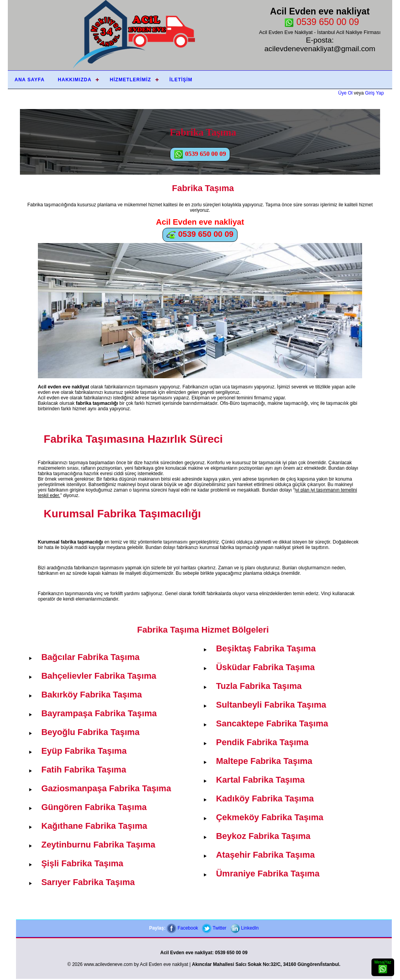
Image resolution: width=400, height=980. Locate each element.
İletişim (181, 80)
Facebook (182, 928)
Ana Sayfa (29, 80)
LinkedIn (245, 928)
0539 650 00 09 (322, 22)
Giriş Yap (374, 93)
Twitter (214, 928)
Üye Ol (346, 93)
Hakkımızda (75, 80)
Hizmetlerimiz (130, 80)
